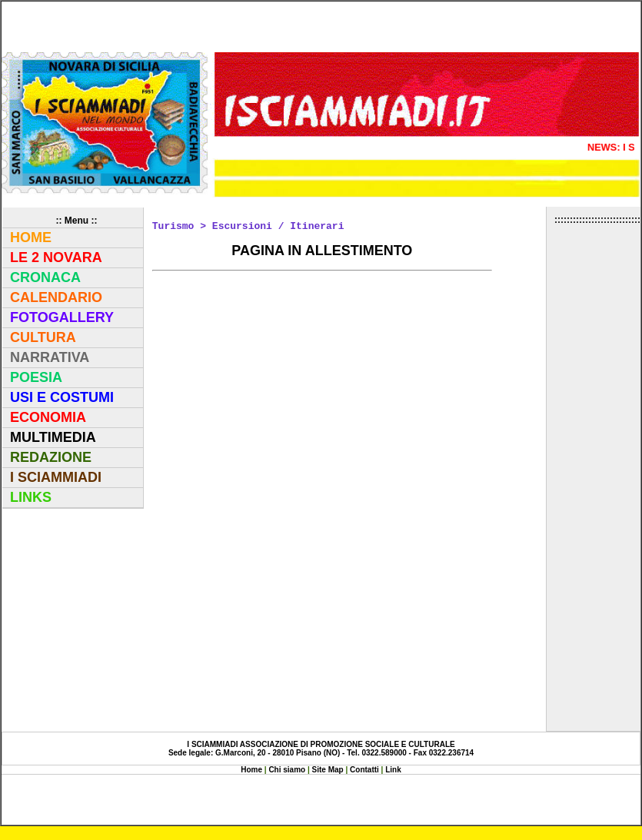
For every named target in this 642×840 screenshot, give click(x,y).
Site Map (329, 770)
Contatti (364, 770)
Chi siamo (288, 770)
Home (251, 770)
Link (393, 770)
